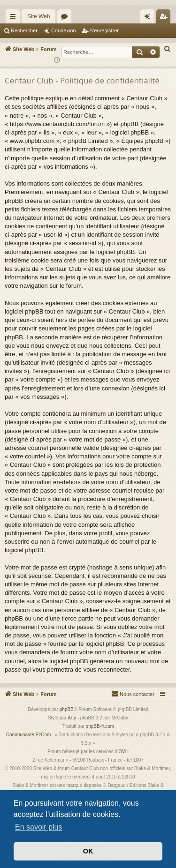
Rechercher (24, 30)
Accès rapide (15, 18)
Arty (72, 718)
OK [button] (88, 851)
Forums (66, 18)
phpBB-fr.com (100, 726)
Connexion (64, 30)
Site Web (38, 16)
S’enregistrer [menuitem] (165, 18)
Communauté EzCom (29, 735)
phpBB (67, 709)
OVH (123, 752)
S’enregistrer (104, 30)
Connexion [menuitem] (149, 18)
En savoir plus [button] (39, 827)
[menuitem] (168, 49)
